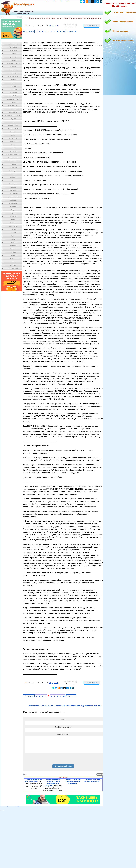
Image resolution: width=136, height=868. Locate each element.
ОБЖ (13, 181)
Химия (13, 255)
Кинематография (13, 125)
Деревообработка (13, 96)
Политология (13, 190)
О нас (55, 1)
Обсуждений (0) (54, 26)
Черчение (13, 259)
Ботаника (13, 73)
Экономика (13, 265)
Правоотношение (13, 194)
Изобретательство (13, 106)
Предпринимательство (13, 64)
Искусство (13, 119)
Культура (13, 135)
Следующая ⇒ (71, 31)
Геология (13, 86)
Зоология (13, 103)
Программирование (13, 197)
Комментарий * (63, 734)
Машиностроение (13, 161)
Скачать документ (92, 26)
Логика (13, 145)
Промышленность (13, 203)
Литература (13, 142)
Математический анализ (13, 155)
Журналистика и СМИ (13, 99)
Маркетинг (13, 148)
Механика (13, 177)
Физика (13, 242)
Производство (13, 200)
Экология (13, 262)
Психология (13, 207)
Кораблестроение (13, 129)
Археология (13, 54)
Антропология (13, 51)
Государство (13, 90)
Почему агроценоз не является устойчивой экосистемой (73, 781)
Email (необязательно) (63, 727)
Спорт (13, 220)
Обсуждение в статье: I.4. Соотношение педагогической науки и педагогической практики (65, 706)
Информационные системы (13, 116)
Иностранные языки (13, 109)
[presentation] (41, 760)
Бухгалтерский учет (13, 77)
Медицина (13, 164)
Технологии (13, 233)
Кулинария (13, 132)
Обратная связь (65, 1)
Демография (13, 93)
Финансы (13, 252)
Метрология (13, 174)
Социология (13, 216)
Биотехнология (13, 70)
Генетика (13, 80)
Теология (13, 229)
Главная (46, 1)
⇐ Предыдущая (29, 31)
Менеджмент (13, 168)
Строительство (13, 226)
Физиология (13, 246)
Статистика (13, 223)
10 (64, 32)
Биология (13, 67)
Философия (13, 249)
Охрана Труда (13, 184)
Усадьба (13, 239)
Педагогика (13, 187)
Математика (13, 151)
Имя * (63, 720)
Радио (13, 210)
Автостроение (13, 47)
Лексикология (13, 138)
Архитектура (13, 57)
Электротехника (13, 268)
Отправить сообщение (63, 766)
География (13, 83)
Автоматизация (13, 44)
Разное (13, 213)
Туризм (13, 236)
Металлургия (13, 171)
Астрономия (13, 60)
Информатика (13, 112)
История (13, 122)
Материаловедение (13, 158)
